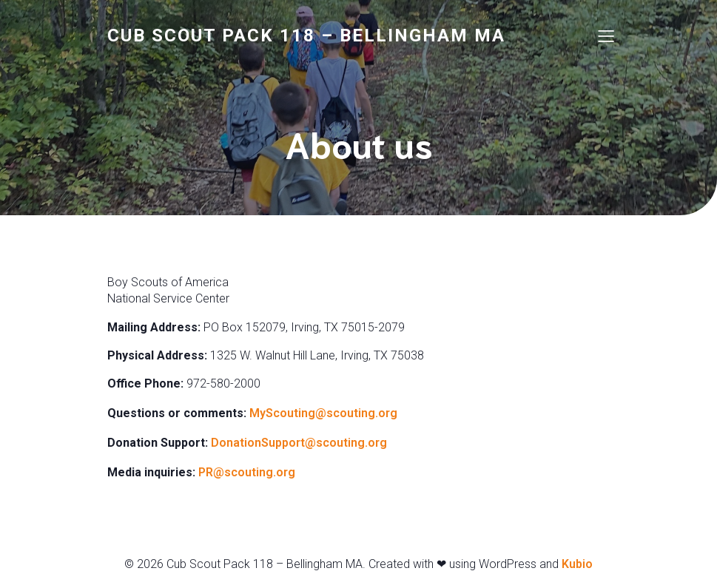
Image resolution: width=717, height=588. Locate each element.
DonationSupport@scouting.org (300, 443)
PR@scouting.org (248, 472)
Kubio (577, 564)
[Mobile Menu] (607, 36)
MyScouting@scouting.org (325, 413)
